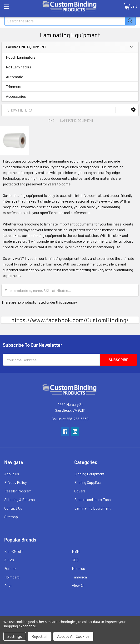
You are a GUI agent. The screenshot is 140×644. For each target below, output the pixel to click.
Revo (8, 585)
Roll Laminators (19, 67)
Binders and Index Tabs (92, 499)
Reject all (40, 636)
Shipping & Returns (20, 499)
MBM (76, 551)
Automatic (15, 77)
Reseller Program (18, 491)
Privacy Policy (15, 482)
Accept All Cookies (73, 636)
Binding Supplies (87, 482)
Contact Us (13, 508)
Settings (15, 636)
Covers (80, 491)
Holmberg (12, 577)
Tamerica (79, 577)
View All (78, 585)
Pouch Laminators (21, 57)
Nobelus (78, 568)
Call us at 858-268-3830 (70, 419)
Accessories (16, 96)
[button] (133, 110)
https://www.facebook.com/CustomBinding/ (70, 320)
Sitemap (11, 517)
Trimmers (14, 86)
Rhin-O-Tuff (14, 551)
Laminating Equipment (92, 508)
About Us (12, 474)
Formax (10, 568)
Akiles (9, 560)
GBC (75, 560)
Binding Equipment (89, 474)
